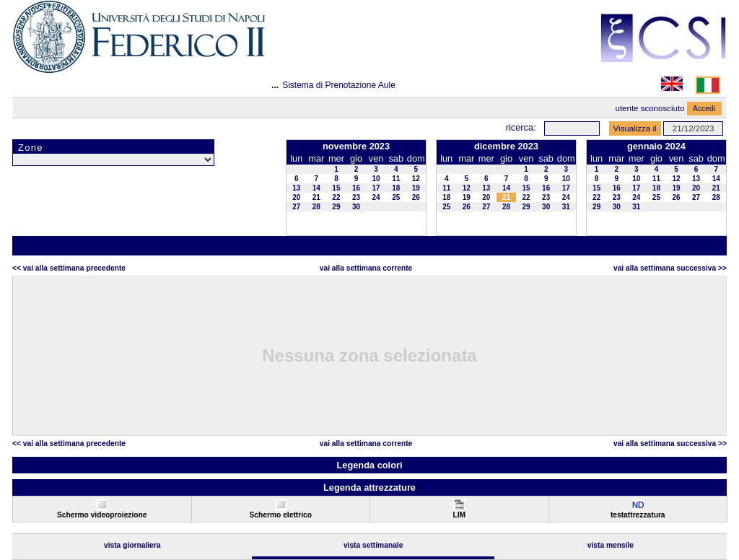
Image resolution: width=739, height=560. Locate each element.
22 (336, 197)
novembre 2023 (356, 146)
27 (296, 207)
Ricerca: (521, 127)
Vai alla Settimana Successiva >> (670, 268)
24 (376, 197)
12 (416, 179)
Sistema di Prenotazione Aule (339, 85)
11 (396, 179)
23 (356, 197)
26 (416, 197)
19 (416, 188)
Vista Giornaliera (132, 545)
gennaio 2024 (656, 146)
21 (316, 197)
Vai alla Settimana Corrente (366, 268)
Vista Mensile (611, 545)
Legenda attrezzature (369, 487)
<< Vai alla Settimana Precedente (69, 268)
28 (316, 207)
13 (296, 188)
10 (376, 179)
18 (396, 188)
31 (566, 207)
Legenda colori (369, 465)
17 (376, 188)
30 (356, 207)
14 (316, 188)
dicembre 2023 (506, 146)
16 (356, 188)
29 (336, 207)
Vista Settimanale (373, 545)
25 (396, 197)
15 (336, 188)
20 (296, 197)
